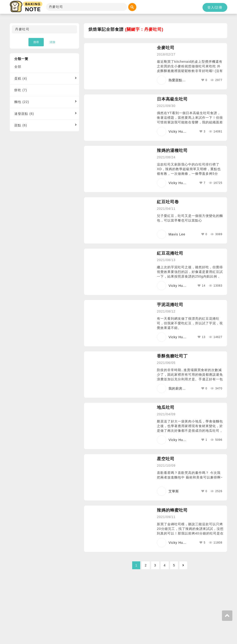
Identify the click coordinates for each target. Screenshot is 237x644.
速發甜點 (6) (24, 114)
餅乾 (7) (21, 90)
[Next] (183, 565)
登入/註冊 (215, 7)
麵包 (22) (22, 102)
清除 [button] (53, 42)
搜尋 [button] (36, 42)
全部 (18, 67)
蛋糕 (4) (21, 78)
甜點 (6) (21, 125)
